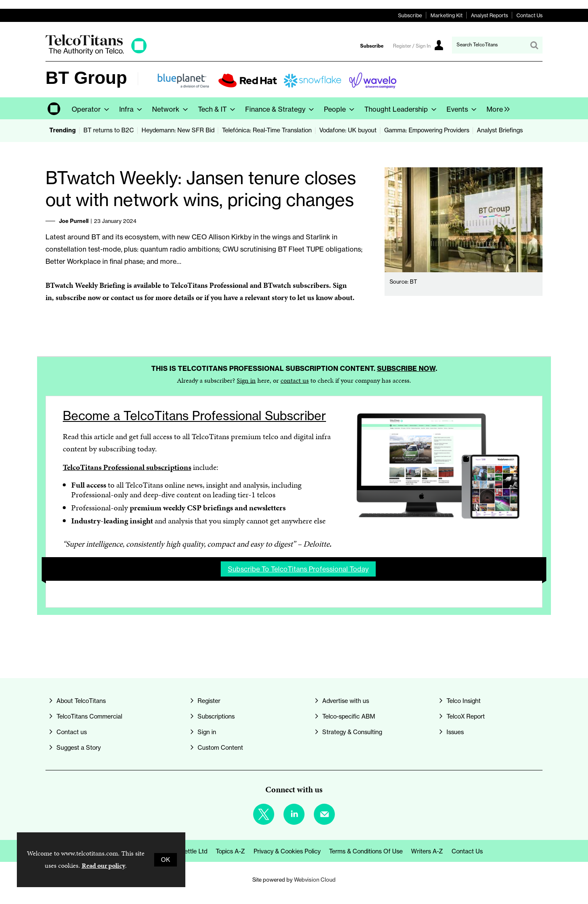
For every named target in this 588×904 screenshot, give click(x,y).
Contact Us (529, 15)
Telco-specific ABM (349, 716)
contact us (295, 380)
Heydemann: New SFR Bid (178, 130)
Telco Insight (464, 701)
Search (534, 45)
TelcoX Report (466, 716)
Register (209, 701)
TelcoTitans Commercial (89, 716)
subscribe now (78, 297)
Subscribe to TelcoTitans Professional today (298, 569)
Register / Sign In (412, 46)
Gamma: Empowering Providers (427, 130)
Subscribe (410, 15)
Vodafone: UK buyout (348, 130)
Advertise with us (346, 701)
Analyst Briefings (500, 130)
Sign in (246, 380)
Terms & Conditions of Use (366, 851)
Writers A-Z (427, 851)
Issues (455, 732)
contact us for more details (152, 297)
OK (166, 860)
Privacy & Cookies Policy (287, 851)
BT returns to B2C (109, 130)
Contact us (72, 732)
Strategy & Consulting (352, 732)
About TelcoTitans (81, 701)
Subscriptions (216, 716)
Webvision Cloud (315, 880)
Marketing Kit (446, 15)
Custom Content (220, 748)
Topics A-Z (230, 851)
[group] (496, 108)
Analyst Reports (489, 15)
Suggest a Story (79, 748)
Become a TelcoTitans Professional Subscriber (194, 416)
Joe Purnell (74, 221)
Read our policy (103, 865)
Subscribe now (406, 368)
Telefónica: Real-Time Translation (267, 130)
